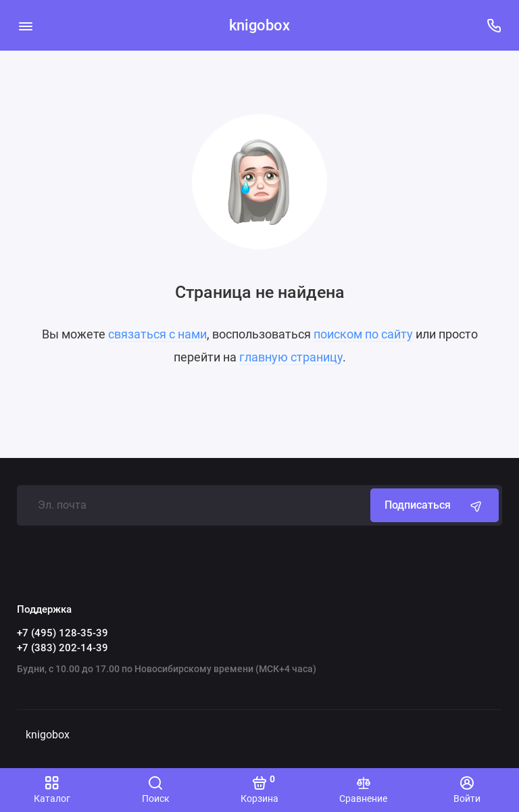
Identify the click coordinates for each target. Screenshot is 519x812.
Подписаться (435, 505)
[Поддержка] (494, 25)
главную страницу (291, 357)
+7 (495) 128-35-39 (63, 633)
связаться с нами (157, 334)
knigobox (259, 25)
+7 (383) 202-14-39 (63, 648)
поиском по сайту (363, 334)
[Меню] (25, 25)
